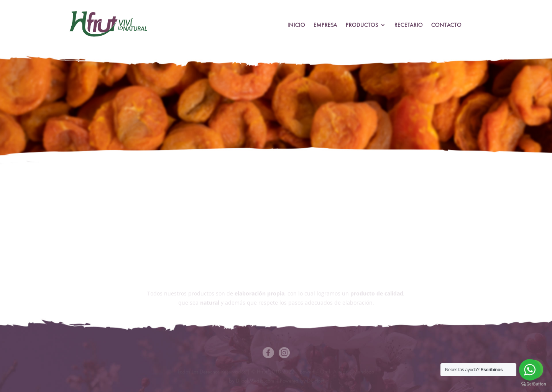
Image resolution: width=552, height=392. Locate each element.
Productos (362, 25)
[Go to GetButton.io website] (534, 384)
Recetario (409, 25)
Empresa (325, 25)
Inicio (296, 25)
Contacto (446, 25)
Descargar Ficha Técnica (324, 216)
